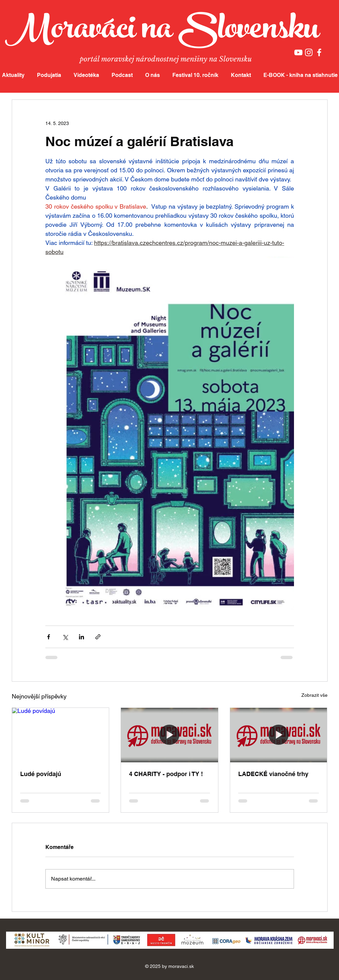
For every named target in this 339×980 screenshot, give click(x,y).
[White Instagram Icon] (309, 52)
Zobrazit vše (314, 695)
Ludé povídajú (41, 774)
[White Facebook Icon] (319, 52)
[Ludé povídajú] (61, 735)
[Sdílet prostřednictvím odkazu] (98, 637)
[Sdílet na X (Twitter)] (65, 637)
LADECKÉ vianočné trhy (273, 774)
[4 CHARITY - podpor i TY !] (169, 735)
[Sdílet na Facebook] (49, 637)
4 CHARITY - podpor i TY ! (166, 774)
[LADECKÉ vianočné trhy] (279, 735)
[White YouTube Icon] (298, 52)
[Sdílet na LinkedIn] (81, 637)
